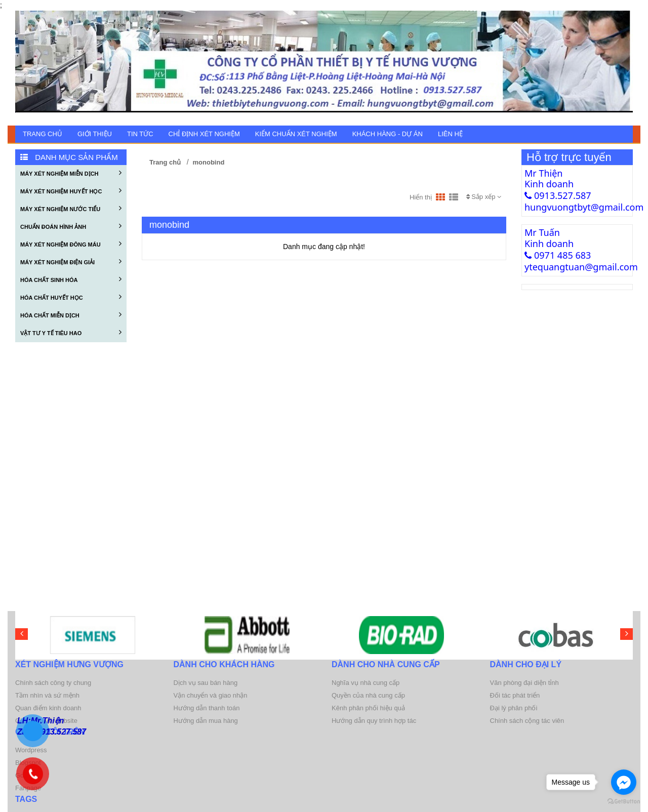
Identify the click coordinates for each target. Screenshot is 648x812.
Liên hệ (450, 134)
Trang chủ (43, 134)
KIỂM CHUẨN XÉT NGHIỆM (296, 134)
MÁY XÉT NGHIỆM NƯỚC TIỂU (71, 208)
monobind (209, 162)
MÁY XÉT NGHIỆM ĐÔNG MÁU (71, 243)
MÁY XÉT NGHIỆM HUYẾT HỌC (71, 190)
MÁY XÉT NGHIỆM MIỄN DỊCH (71, 173)
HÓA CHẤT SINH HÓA (71, 279)
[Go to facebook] (624, 782)
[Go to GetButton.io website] (624, 802)
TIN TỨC (140, 134)
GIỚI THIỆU (95, 134)
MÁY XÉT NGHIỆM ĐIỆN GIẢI (71, 261)
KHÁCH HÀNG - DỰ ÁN (388, 134)
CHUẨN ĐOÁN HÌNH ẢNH (71, 226)
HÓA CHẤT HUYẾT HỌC (71, 297)
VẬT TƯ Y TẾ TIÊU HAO (71, 332)
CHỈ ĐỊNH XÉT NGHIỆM (204, 134)
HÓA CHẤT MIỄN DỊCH (71, 314)
